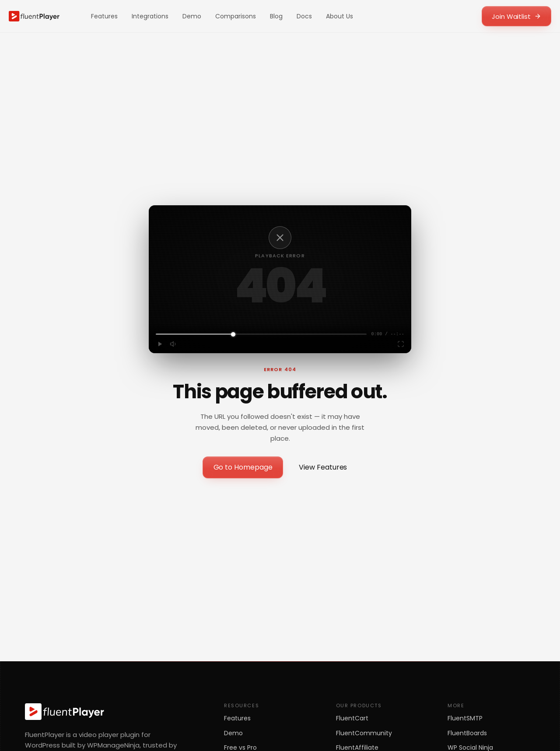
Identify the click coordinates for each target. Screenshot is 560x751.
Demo (192, 16)
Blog (276, 16)
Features (104, 16)
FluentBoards (467, 733)
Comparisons (236, 16)
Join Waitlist (516, 16)
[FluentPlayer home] (34, 16)
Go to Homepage (243, 467)
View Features (323, 467)
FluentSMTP (465, 718)
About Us (339, 16)
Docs (304, 16)
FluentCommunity (364, 733)
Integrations (150, 16)
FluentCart (352, 718)
